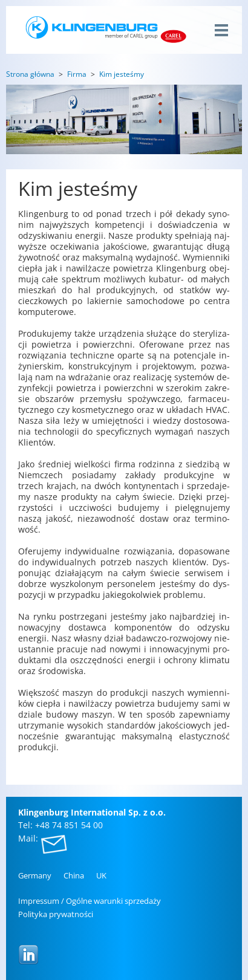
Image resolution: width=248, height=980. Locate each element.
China (74, 875)
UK (101, 875)
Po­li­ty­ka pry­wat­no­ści (56, 914)
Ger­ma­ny (35, 875)
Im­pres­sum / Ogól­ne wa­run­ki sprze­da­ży (90, 901)
